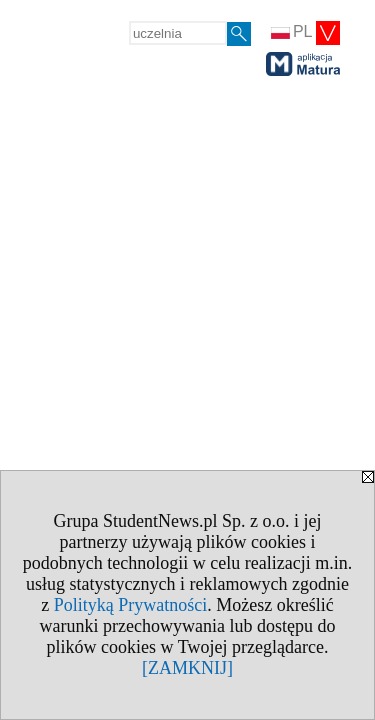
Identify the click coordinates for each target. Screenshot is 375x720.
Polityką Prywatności (131, 605)
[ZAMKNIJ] (187, 668)
